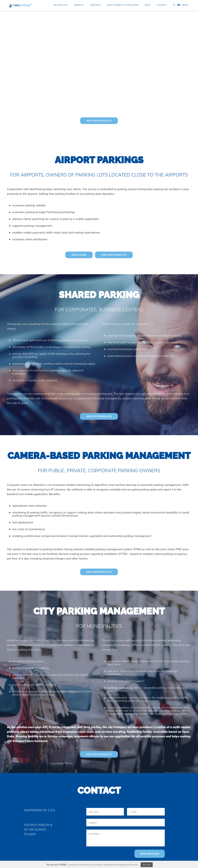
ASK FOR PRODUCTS (99, 121)
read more (79, 255)
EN (179, 5)
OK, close (147, 865)
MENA (185, 5)
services (95, 5)
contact (162, 5)
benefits (79, 5)
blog (148, 5)
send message (150, 853)
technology (61, 5)
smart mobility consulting (123, 5)
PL (174, 5)
